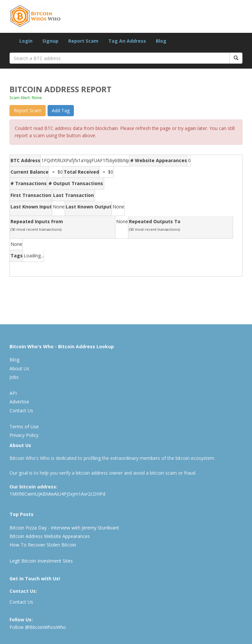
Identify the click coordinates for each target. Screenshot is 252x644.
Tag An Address (127, 41)
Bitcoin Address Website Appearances (50, 536)
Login (26, 41)
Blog (161, 41)
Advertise (19, 402)
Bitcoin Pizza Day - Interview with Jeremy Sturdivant (64, 528)
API (13, 393)
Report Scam (83, 41)
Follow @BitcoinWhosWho (38, 627)
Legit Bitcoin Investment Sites (41, 561)
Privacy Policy (24, 435)
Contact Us (21, 410)
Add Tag (61, 110)
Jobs (14, 377)
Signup (50, 41)
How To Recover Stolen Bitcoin (43, 545)
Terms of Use (24, 427)
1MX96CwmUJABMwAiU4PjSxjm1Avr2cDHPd (57, 494)
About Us (19, 368)
